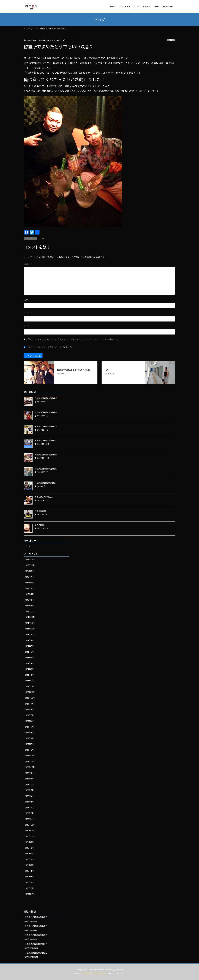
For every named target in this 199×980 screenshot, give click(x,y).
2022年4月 (29, 802)
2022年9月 (29, 773)
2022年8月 (29, 779)
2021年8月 (29, 848)
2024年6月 (29, 652)
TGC (106, 370)
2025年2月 (29, 606)
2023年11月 (30, 692)
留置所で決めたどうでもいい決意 (73, 370)
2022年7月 (29, 784)
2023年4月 (29, 732)
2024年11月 (30, 623)
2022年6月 (29, 790)
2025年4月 (29, 594)
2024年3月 (29, 669)
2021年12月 (30, 825)
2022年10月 (30, 767)
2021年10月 (30, 836)
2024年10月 (30, 629)
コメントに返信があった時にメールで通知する (48, 347)
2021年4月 (29, 871)
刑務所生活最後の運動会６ (46, 412)
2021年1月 (29, 888)
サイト (27, 326)
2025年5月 (29, 588)
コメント (28, 264)
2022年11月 (30, 761)
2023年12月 (30, 686)
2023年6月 (29, 721)
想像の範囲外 (40, 511)
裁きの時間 (39, 525)
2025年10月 (30, 565)
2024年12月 (30, 617)
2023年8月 (29, 709)
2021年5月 (29, 865)
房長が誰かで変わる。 (44, 497)
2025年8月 (29, 571)
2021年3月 (29, 877)
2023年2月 (29, 744)
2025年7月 (29, 577)
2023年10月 (30, 698)
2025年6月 (29, 583)
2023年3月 (29, 738)
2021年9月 (29, 842)
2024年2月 (29, 675)
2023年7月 (29, 715)
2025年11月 (30, 559)
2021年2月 (29, 882)
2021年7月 (29, 854)
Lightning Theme (99, 973)
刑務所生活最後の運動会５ (46, 426)
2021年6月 (29, 859)
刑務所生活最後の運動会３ (46, 455)
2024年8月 (29, 640)
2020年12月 (30, 894)
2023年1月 (29, 750)
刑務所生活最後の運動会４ (46, 440)
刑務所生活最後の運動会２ (46, 469)
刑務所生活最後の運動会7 (46, 398)
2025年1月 (29, 611)
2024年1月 (29, 681)
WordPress (87, 973)
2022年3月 (29, 807)
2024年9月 (29, 634)
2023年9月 (29, 704)
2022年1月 (29, 819)
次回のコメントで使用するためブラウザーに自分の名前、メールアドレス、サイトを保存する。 (73, 339)
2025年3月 (29, 600)
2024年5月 (29, 658)
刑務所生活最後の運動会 (45, 483)
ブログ (171, 40)
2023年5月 (29, 727)
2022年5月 (29, 796)
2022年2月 (29, 813)
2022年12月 (30, 755)
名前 (27, 300)
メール (28, 313)
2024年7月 (29, 646)
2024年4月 (29, 663)
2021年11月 (30, 831)
